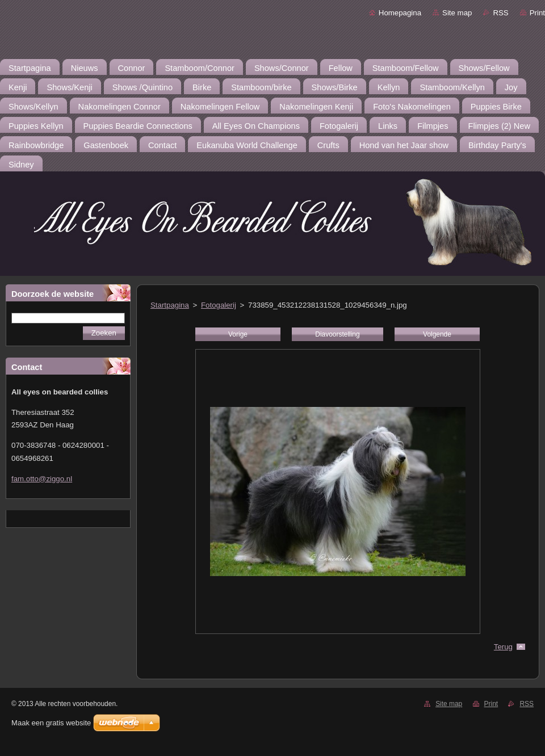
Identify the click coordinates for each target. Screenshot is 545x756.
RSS (500, 13)
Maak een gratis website (51, 723)
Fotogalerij (219, 305)
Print (537, 13)
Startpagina (170, 305)
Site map (457, 13)
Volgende (437, 334)
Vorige (238, 334)
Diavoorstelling (337, 334)
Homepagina (400, 13)
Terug (503, 647)
